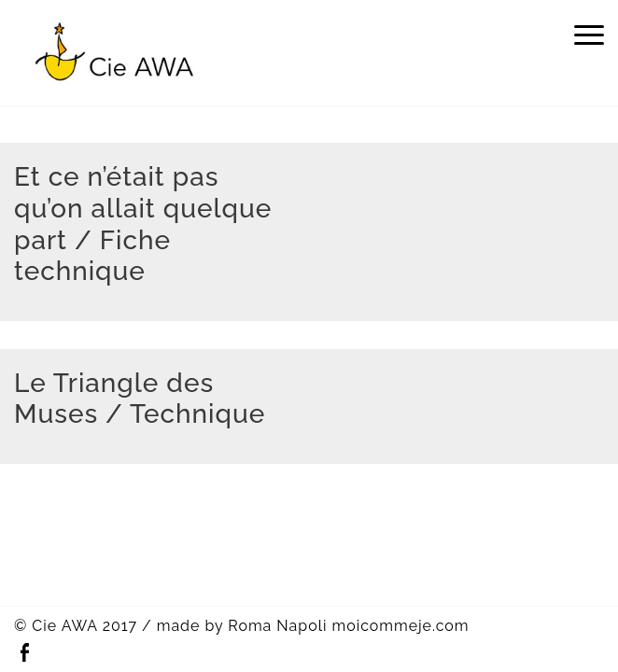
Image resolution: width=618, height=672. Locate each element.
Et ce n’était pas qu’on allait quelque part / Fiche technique (143, 224)
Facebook (24, 653)
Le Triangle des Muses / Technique (140, 399)
